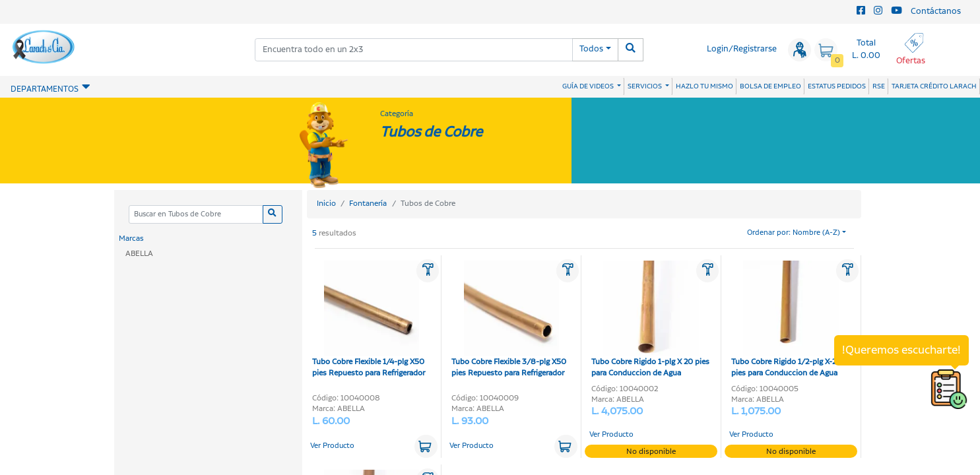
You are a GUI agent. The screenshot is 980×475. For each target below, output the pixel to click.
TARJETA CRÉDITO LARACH (934, 86)
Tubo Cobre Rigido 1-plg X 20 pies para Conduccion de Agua (650, 320)
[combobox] (414, 50)
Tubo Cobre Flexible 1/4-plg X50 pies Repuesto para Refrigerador (369, 320)
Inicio (326, 204)
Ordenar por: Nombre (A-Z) (794, 233)
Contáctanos (936, 12)
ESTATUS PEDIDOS (837, 86)
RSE (879, 86)
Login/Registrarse (742, 49)
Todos (591, 49)
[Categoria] (196, 215)
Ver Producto (332, 446)
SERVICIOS (645, 86)
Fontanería (368, 204)
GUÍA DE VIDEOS (589, 86)
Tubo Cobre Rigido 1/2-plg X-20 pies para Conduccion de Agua (786, 320)
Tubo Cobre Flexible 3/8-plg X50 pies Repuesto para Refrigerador (509, 320)
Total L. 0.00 (866, 49)
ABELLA (139, 254)
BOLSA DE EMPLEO (770, 86)
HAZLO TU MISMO (704, 86)
